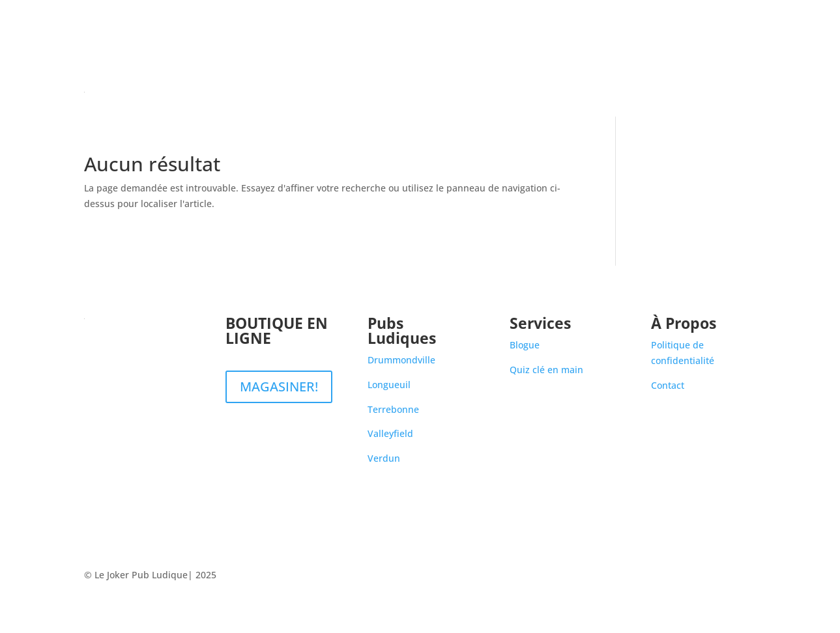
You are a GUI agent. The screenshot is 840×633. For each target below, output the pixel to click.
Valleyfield (390, 433)
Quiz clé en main (546, 370)
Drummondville (401, 360)
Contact (739, 91)
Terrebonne (393, 409)
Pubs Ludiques (618, 91)
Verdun (384, 458)
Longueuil (389, 385)
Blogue (693, 91)
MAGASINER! (279, 387)
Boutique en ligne (533, 91)
